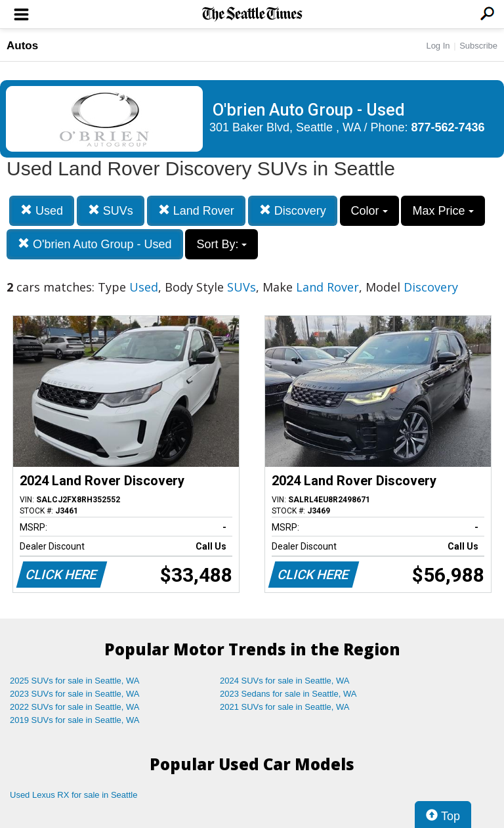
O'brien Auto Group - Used (95, 244)
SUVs (111, 210)
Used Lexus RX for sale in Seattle (73, 795)
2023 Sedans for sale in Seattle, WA (288, 694)
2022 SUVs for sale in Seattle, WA (75, 707)
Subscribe (478, 46)
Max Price (443, 211)
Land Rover (196, 210)
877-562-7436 (448, 127)
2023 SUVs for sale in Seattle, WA (75, 694)
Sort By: (221, 244)
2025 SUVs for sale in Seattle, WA (75, 681)
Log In (438, 46)
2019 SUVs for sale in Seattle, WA (75, 720)
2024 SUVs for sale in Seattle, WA (285, 681)
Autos (22, 46)
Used (42, 210)
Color (369, 211)
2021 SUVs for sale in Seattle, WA (285, 707)
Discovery (293, 210)
